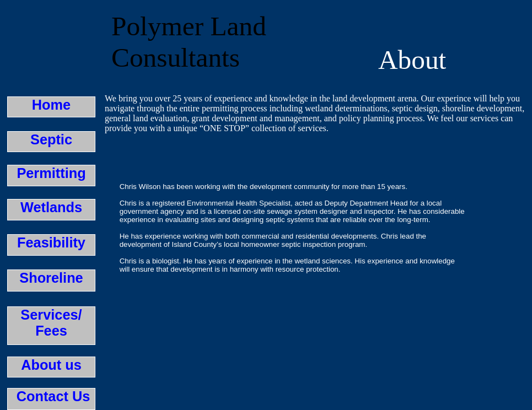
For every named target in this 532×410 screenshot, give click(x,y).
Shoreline (51, 278)
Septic (51, 139)
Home (51, 105)
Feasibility (51, 242)
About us (51, 365)
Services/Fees (51, 323)
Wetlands (51, 207)
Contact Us (52, 396)
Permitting (51, 173)
